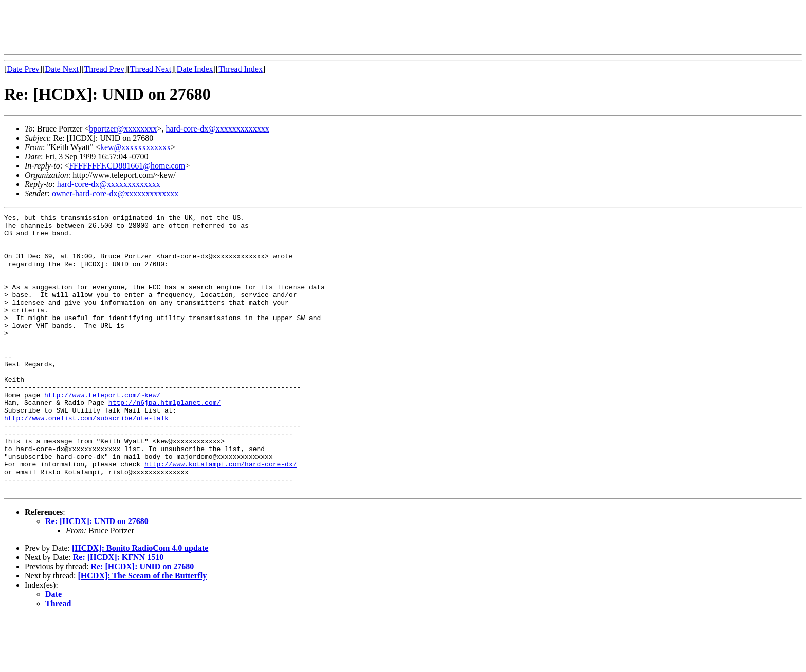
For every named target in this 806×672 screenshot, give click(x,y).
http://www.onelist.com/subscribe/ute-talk (86, 459)
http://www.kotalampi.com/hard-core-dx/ (221, 515)
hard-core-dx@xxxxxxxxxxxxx (217, 129)
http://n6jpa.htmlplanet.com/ (164, 441)
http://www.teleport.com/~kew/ (102, 432)
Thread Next (151, 69)
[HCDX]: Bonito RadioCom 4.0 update (140, 603)
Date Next (62, 69)
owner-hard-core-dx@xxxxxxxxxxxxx (115, 193)
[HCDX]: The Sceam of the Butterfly (143, 631)
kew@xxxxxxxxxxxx (135, 147)
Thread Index (241, 69)
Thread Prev (104, 69)
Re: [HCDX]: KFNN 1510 (118, 613)
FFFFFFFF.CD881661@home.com (127, 166)
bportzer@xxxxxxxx (123, 129)
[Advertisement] (191, 27)
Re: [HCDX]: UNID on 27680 (97, 577)
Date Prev (23, 69)
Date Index (195, 69)
